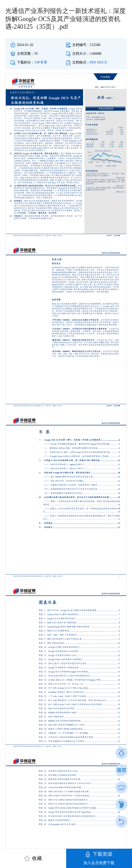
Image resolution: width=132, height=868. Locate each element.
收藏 (33, 858)
